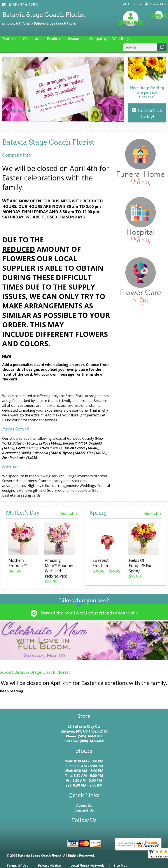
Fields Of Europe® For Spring (140, 566)
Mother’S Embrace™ (17, 564)
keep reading (12, 688)
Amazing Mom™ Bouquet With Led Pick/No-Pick (59, 566)
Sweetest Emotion (100, 564)
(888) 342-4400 (92, 738)
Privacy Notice (49, 862)
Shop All (69, 514)
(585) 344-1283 (23, 5)
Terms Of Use (17, 862)
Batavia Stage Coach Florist (44, 15)
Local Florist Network (87, 862)
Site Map (121, 862)
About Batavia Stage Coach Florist (35, 669)
